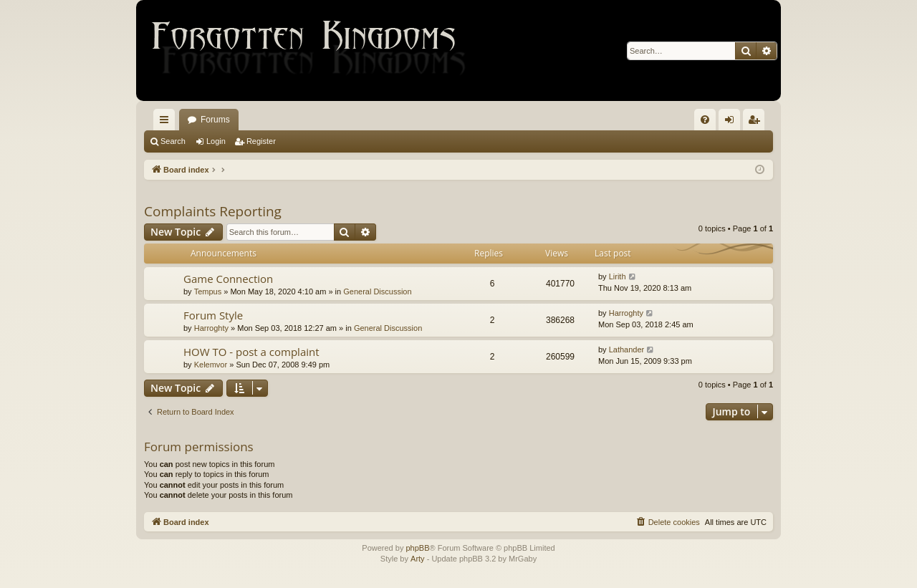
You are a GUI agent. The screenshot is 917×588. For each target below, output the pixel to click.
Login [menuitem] (733, 122)
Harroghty (211, 328)
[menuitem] (705, 120)
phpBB (417, 548)
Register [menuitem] (757, 122)
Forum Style (213, 315)
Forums (215, 120)
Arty (418, 559)
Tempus (208, 291)
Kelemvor (211, 365)
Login (216, 141)
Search (173, 141)
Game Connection (228, 279)
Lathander (627, 350)
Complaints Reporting (213, 211)
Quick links (167, 122)
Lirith (618, 276)
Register (261, 141)
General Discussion (377, 291)
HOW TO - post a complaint (251, 352)
